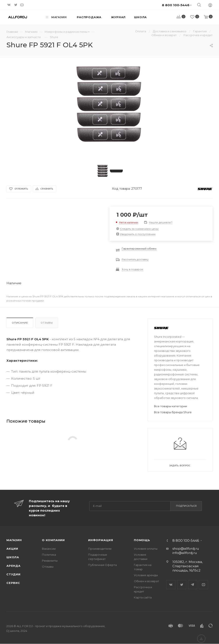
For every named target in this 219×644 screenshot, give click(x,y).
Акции (12, 549)
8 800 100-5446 (186, 541)
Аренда (13, 566)
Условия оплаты (146, 549)
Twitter (182, 585)
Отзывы (47, 323)
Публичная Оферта (102, 565)
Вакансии (49, 549)
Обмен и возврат (146, 581)
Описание (20, 323)
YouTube (203, 585)
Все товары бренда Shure (173, 412)
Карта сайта (143, 597)
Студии (13, 574)
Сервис (13, 583)
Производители (100, 549)
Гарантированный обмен (139, 248)
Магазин (14, 540)
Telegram (193, 585)
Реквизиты (50, 561)
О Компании (53, 540)
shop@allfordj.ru (186, 549)
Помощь (142, 540)
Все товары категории (170, 406)
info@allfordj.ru (185, 553)
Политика (49, 555)
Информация (101, 540)
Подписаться (186, 506)
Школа (13, 557)
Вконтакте (171, 585)
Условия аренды (146, 575)
